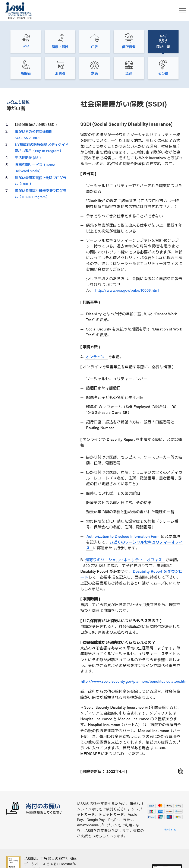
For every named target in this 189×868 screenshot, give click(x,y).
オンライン (95, 357)
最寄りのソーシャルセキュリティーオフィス (124, 560)
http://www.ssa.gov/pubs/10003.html (127, 290)
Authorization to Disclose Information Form (123, 536)
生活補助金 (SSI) (28, 157)
